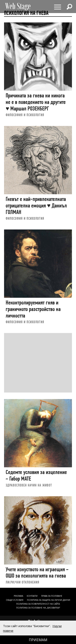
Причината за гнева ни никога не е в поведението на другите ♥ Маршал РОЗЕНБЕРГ (36, 102)
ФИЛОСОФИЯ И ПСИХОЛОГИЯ (25, 115)
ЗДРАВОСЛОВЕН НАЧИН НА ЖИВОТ (29, 485)
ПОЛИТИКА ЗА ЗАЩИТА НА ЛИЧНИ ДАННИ (49, 600)
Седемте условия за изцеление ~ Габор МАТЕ (36, 475)
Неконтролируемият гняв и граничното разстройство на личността (33, 309)
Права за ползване (52, 596)
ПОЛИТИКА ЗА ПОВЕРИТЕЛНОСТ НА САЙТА (38, 604)
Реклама (18, 596)
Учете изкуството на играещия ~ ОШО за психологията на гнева (37, 573)
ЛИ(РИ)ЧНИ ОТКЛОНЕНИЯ (22, 582)
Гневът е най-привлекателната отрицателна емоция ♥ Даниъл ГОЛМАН (36, 205)
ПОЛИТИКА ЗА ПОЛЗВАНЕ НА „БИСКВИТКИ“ (38, 608)
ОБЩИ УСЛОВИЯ (15, 600)
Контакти (32, 596)
